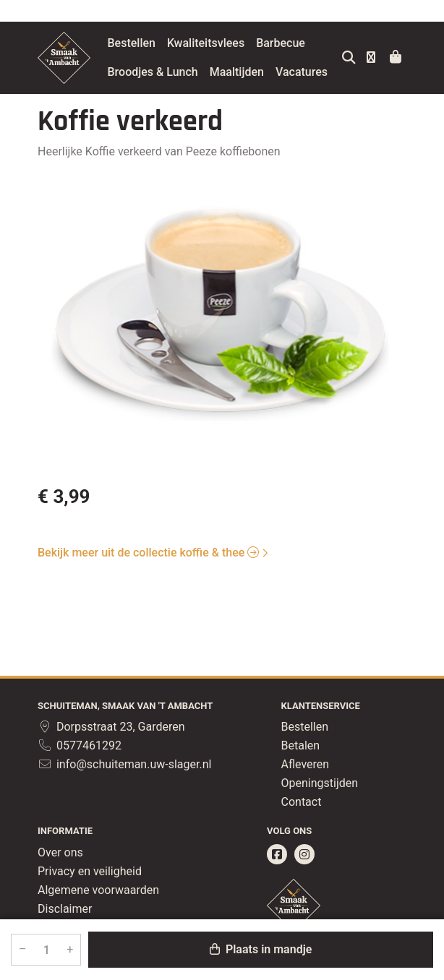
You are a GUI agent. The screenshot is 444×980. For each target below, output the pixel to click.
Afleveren (306, 764)
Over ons (60, 852)
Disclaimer (65, 909)
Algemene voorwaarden (98, 890)
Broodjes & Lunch (187, 72)
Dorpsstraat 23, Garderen (111, 727)
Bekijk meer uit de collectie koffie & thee (148, 581)
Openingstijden (320, 783)
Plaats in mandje (261, 949)
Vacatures (168, 101)
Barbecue (315, 43)
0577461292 (80, 745)
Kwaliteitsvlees (240, 43)
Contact (302, 802)
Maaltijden (271, 72)
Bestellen (166, 43)
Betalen (301, 745)
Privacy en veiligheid (90, 871)
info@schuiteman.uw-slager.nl (124, 764)
